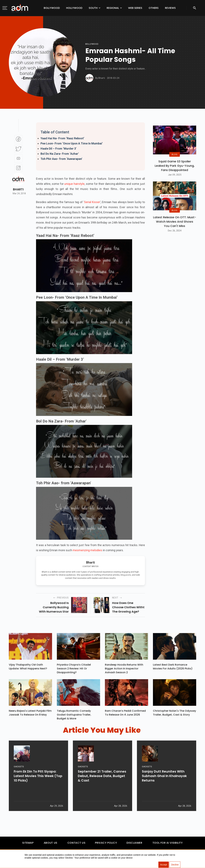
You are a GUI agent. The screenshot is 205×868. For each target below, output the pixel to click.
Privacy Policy (106, 844)
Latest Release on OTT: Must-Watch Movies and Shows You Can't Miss (175, 222)
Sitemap (28, 844)
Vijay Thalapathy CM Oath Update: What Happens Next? (28, 667)
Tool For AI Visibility (168, 844)
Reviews (170, 8)
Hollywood (74, 8)
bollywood (92, 44)
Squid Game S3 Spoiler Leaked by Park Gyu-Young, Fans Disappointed (175, 166)
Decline (175, 865)
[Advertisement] (12, 66)
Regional (113, 8)
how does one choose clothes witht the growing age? (128, 607)
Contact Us (76, 844)
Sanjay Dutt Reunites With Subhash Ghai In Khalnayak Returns (164, 789)
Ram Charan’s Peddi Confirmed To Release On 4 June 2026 (125, 714)
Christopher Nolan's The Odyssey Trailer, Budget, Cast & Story (174, 714)
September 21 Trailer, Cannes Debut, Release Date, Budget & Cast (102, 789)
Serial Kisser (92, 202)
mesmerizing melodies (87, 550)
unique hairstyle (74, 184)
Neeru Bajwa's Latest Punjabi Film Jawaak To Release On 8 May (30, 714)
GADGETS (19, 779)
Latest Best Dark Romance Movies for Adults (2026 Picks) (173, 667)
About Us (51, 844)
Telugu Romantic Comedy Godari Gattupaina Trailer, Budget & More (74, 716)
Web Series (135, 8)
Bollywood (52, 8)
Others (154, 8)
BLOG (175, 154)
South (93, 8)
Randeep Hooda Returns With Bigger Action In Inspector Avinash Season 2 (124, 669)
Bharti (18, 189)
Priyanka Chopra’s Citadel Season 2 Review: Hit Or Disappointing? (74, 669)
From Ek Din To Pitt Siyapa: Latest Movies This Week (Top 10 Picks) (38, 789)
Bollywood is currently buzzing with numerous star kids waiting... (54, 607)
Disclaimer (134, 844)
